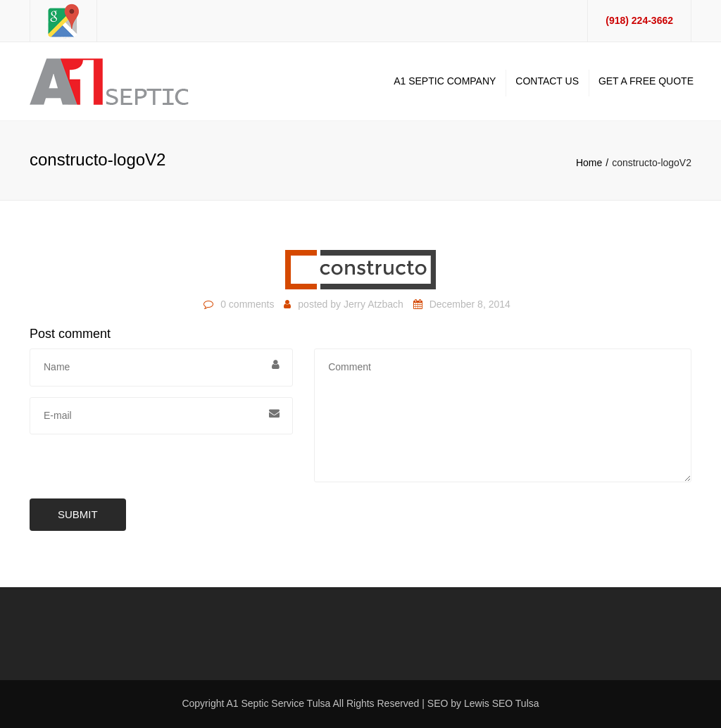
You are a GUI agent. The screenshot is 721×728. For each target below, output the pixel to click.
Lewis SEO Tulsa (502, 703)
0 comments (247, 304)
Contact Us (547, 81)
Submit (78, 514)
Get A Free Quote (646, 81)
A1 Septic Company (445, 81)
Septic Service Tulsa (286, 703)
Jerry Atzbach (374, 304)
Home (589, 163)
